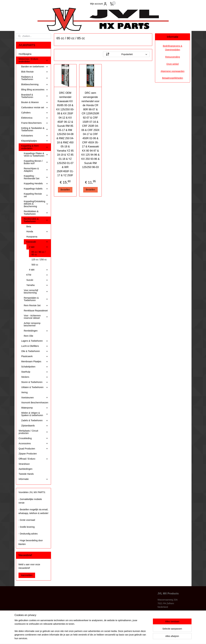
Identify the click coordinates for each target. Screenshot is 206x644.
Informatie (33, 479)
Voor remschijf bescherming (36, 291)
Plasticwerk (35, 356)
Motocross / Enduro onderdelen (33, 60)
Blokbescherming (35, 84)
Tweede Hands (26, 474)
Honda (37, 232)
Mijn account (99, 4)
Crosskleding (33, 438)
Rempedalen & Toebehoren (36, 299)
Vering (24, 392)
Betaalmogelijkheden (173, 78)
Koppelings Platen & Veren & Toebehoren (36, 155)
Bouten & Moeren (35, 102)
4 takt (39, 270)
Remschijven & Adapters (36, 170)
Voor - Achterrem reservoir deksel (36, 317)
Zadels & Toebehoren (35, 421)
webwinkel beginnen (110, 638)
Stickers (35, 377)
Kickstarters (35, 136)
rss (99, 638)
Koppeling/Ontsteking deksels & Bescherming (36, 204)
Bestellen (65, 190)
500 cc (35, 265)
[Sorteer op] (126, 54)
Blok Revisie (35, 72)
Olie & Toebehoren (35, 351)
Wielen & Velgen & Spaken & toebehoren (35, 414)
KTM (37, 275)
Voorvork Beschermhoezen (35, 403)
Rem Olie (28, 336)
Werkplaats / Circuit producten (33, 432)
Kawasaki (37, 242)
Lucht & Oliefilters (35, 346)
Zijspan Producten (28, 454)
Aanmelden (27, 575)
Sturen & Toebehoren (35, 382)
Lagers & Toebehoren (35, 341)
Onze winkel (173, 64)
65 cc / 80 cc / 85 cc (38, 253)
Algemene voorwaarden (173, 71)
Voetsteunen (35, 398)
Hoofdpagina (25, 54)
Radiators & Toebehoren (35, 78)
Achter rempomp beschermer (32, 324)
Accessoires (33, 444)
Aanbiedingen (26, 469)
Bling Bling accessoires (35, 90)
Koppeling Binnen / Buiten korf (36, 162)
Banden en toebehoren (35, 67)
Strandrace (24, 464)
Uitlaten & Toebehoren (35, 387)
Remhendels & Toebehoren (36, 220)
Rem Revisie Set (36, 305)
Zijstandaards (35, 426)
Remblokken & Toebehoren (36, 213)
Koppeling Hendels (36, 184)
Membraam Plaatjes (35, 362)
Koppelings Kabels (36, 189)
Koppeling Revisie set (36, 195)
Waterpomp (35, 408)
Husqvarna (32, 237)
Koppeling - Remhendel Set (36, 177)
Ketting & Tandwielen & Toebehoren (35, 129)
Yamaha (37, 285)
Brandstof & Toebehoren (35, 96)
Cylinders (35, 113)
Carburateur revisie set (35, 108)
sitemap (93, 638)
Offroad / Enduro (33, 459)
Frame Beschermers (35, 123)
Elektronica (35, 118)
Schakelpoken (35, 367)
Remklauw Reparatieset (36, 311)
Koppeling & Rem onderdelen (35, 147)
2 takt (39, 247)
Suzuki (37, 280)
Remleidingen (36, 331)
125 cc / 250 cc (39, 260)
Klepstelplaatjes (35, 141)
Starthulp (35, 372)
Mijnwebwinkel (135, 638)
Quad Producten (33, 449)
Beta (29, 226)
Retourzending (173, 57)
